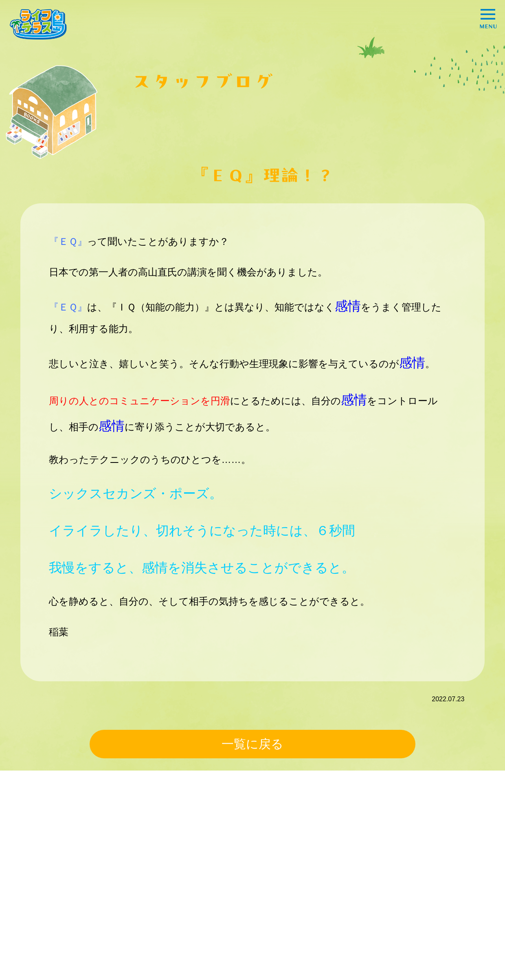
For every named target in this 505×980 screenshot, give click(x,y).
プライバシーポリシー (435, 886)
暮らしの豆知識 (176, 914)
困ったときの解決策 (101, 914)
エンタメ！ (251, 914)
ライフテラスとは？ (349, 886)
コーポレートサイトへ (435, 900)
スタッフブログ (342, 900)
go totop (477, 961)
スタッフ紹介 (173, 899)
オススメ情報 (255, 899)
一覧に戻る (253, 744)
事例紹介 (84, 899)
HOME (30, 886)
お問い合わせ (339, 915)
